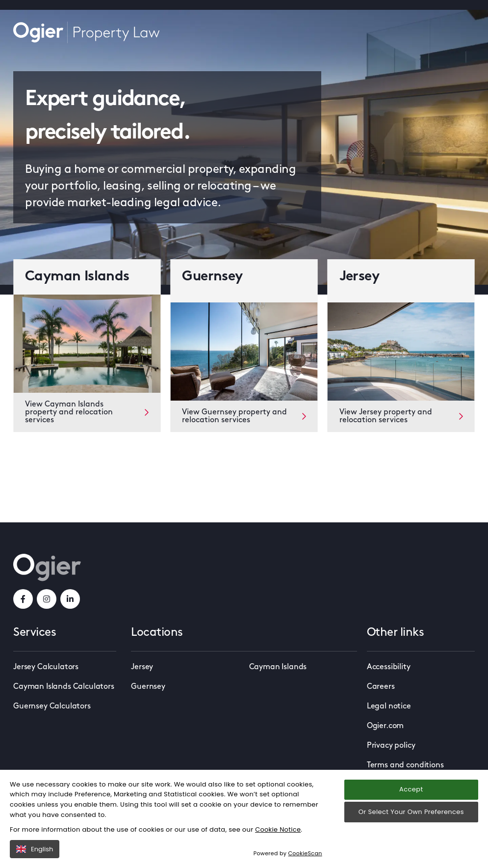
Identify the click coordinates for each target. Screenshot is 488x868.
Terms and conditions (405, 765)
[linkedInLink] (70, 599)
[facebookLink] (23, 599)
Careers (381, 687)
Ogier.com (385, 726)
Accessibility (389, 667)
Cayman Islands (278, 667)
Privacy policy (391, 746)
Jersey (142, 667)
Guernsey (148, 687)
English (35, 858)
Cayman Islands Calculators (64, 687)
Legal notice (389, 706)
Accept (411, 799)
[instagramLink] (47, 599)
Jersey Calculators (46, 667)
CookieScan (305, 863)
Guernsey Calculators (52, 706)
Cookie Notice (278, 838)
